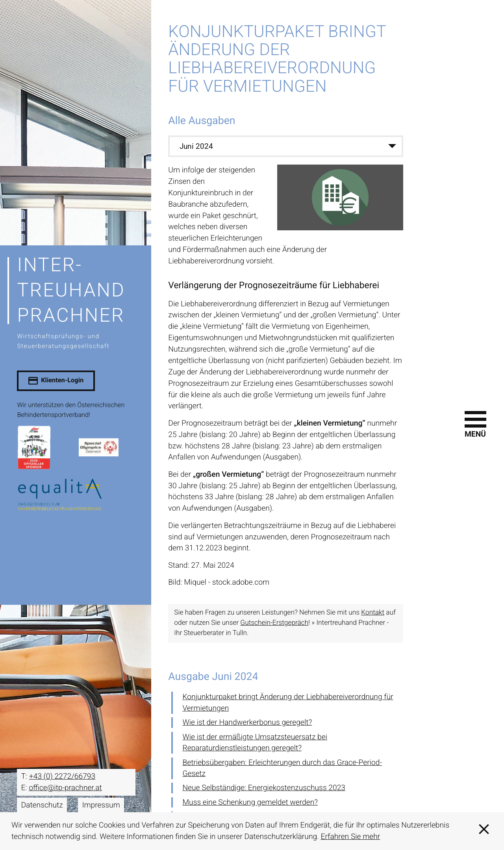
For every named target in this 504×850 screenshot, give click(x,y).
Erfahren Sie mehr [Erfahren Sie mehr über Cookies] (351, 836)
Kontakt (373, 612)
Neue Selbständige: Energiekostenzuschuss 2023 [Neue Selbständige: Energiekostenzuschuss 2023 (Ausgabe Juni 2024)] (264, 787)
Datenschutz (42, 804)
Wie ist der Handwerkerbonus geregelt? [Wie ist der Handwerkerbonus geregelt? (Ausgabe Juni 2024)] (247, 721)
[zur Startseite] (75, 302)
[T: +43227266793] (62, 776)
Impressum (101, 804)
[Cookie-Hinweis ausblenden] (484, 831)
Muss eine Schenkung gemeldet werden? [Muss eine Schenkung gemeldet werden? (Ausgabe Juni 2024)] (250, 801)
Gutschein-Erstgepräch (274, 622)
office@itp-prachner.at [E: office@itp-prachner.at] (65, 787)
